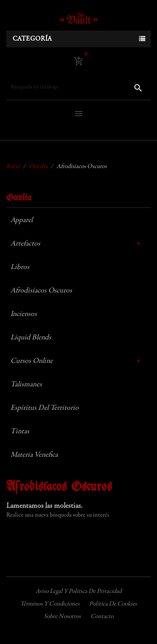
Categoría (32, 39)
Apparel (22, 220)
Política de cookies (113, 604)
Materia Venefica (34, 455)
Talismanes (26, 385)
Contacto (102, 617)
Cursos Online (32, 361)
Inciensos (24, 314)
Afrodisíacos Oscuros (41, 291)
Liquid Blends (31, 338)
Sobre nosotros (62, 617)
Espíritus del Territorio (45, 408)
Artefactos (25, 244)
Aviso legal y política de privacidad (78, 591)
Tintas (20, 432)
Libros (20, 267)
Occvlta (19, 198)
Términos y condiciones (50, 604)
